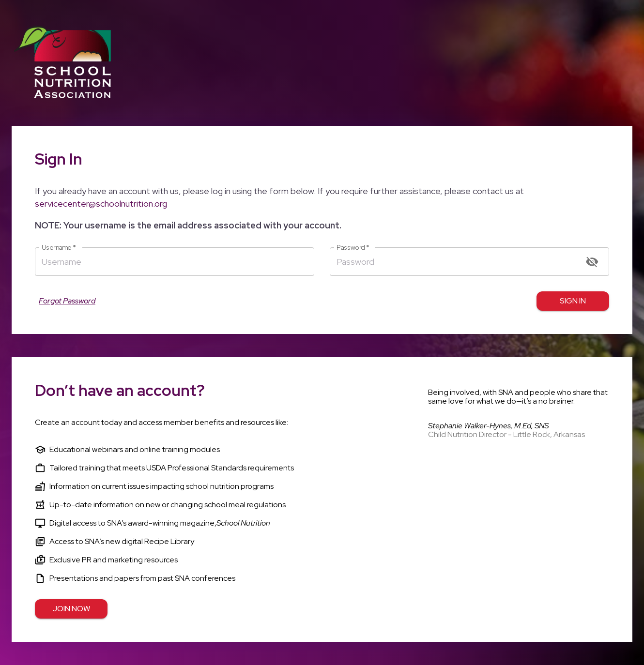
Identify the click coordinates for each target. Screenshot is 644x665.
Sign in (573, 301)
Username (59, 248)
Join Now (71, 609)
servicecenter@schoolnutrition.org (101, 204)
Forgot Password (67, 301)
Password (353, 248)
